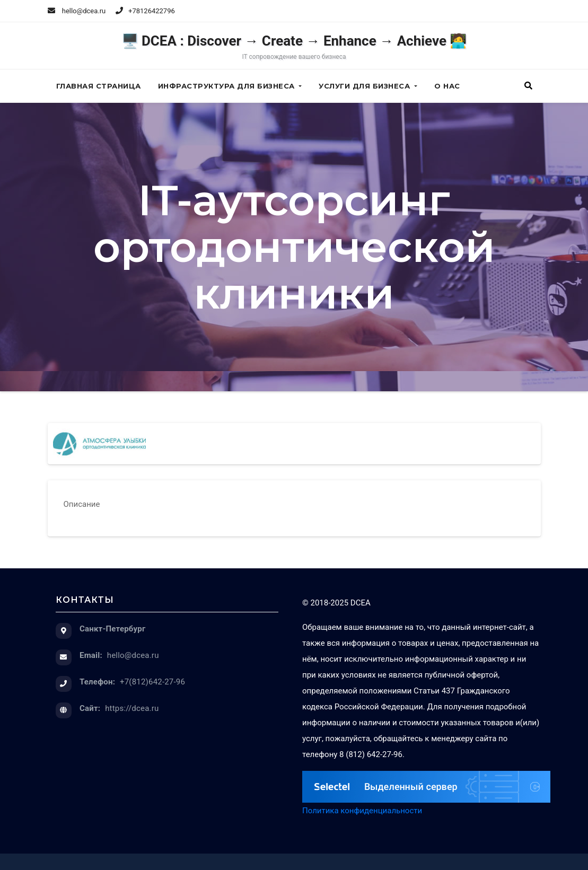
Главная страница (99, 86)
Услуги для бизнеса (368, 86)
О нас (447, 86)
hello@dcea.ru (77, 11)
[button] (528, 86)
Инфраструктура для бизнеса (230, 86)
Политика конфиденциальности (362, 811)
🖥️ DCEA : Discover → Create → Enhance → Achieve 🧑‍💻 (294, 47)
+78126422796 (152, 11)
